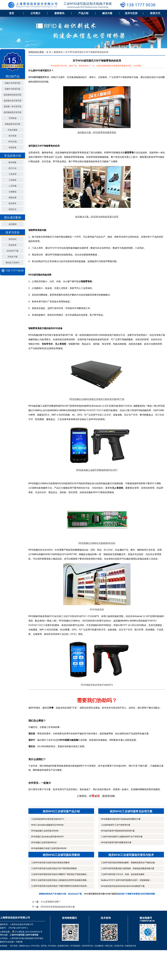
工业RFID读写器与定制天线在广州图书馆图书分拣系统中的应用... (60, 886)
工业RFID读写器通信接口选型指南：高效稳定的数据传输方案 (128, 868)
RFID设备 (52, 946)
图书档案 (13, 162)
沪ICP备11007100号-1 (18, 928)
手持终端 (13, 118)
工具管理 (13, 174)
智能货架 (42, 550)
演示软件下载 (13, 251)
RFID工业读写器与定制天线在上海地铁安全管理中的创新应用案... (60, 880)
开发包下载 (13, 257)
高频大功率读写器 (13, 83)
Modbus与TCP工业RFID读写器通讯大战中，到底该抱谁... (126, 880)
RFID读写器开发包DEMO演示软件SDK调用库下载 (123, 886)
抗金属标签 (99, 946)
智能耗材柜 (156, 339)
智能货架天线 (131, 946)
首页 (12, 13)
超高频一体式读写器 (13, 106)
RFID (98, 492)
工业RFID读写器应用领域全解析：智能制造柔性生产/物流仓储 (128, 863)
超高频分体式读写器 (13, 101)
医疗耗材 (108, 550)
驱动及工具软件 (13, 263)
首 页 (49, 52)
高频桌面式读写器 (13, 124)
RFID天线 (13, 142)
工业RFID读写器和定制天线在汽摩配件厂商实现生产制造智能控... (60, 874)
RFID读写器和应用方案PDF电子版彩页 (101, 894)
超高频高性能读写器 (13, 95)
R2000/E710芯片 (95, 410)
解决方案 (107, 13)
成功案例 (13, 224)
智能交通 (13, 198)
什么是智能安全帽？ (51, 902)
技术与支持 (131, 13)
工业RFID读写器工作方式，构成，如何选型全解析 (123, 874)
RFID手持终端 (57, 248)
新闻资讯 (59, 13)
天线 (50, 488)
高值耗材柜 (41, 492)
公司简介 (35, 13)
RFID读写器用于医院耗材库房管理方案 (118, 831)
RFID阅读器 (75, 946)
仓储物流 (13, 192)
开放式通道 (13, 130)
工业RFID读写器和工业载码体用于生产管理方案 (122, 837)
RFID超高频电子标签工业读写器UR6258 (49, 848)
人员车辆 (13, 186)
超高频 (46, 410)
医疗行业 (13, 168)
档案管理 (101, 630)
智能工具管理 (104, 415)
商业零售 (13, 203)
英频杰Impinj (24, 946)
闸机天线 (109, 946)
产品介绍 (83, 13)
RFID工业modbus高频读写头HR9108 (47, 825)
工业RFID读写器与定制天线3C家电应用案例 (50, 863)
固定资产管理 (131, 415)
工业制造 (13, 180)
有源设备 (13, 147)
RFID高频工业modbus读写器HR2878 (47, 837)
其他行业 (13, 209)
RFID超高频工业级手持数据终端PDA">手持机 (72, 616)
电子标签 (13, 136)
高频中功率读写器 (13, 89)
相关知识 (13, 239)
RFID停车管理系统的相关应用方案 (58, 907)
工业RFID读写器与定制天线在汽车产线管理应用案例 (54, 868)
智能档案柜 (98, 488)
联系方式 (155, 13)
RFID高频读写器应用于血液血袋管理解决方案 (121, 819)
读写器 (122, 335)
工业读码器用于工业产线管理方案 (116, 825)
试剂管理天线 (87, 946)
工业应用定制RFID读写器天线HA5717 (48, 819)
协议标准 (13, 245)
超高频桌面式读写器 (13, 112)
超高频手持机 (63, 946)
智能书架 (85, 488)
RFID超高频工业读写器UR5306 (45, 831)
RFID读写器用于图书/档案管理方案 (116, 842)
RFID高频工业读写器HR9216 (44, 842)
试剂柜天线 (119, 946)
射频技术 (154, 77)
